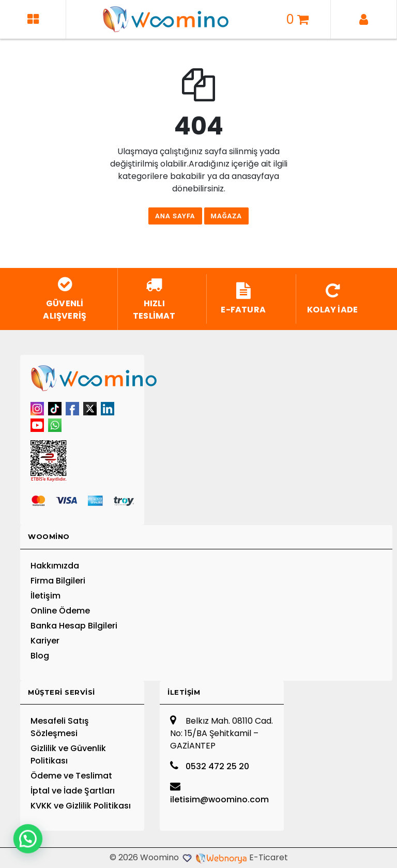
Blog (40, 656)
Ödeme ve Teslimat (71, 776)
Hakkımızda (55, 566)
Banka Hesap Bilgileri (74, 626)
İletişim (45, 596)
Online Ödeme (60, 611)
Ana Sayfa (175, 216)
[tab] (206, 537)
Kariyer (45, 641)
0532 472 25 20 (210, 766)
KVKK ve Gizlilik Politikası (81, 806)
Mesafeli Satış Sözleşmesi (60, 727)
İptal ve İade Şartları (73, 791)
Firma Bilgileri (58, 581)
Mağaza (226, 216)
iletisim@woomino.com (219, 793)
